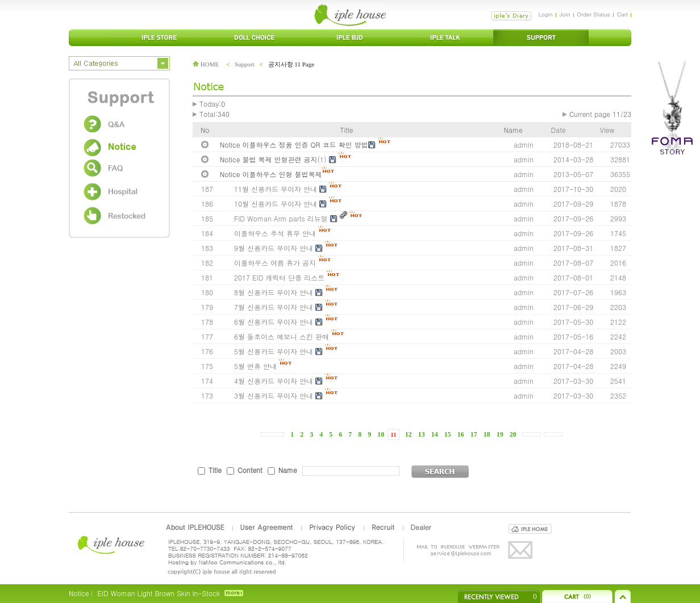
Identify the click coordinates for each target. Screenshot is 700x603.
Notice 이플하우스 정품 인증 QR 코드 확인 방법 (294, 145)
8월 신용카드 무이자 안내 (274, 292)
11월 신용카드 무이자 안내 (276, 189)
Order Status (594, 14)
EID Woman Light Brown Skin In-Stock (158, 593)
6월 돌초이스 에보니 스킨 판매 (282, 336)
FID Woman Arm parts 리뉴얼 (281, 218)
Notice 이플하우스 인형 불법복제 (271, 174)
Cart (622, 14)
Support (245, 64)
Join (565, 14)
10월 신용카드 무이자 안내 (276, 204)
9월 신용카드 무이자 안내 (274, 248)
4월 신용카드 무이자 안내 (274, 381)
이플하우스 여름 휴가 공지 (275, 263)
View (607, 130)
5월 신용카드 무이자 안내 (274, 351)
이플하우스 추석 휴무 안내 (275, 233)
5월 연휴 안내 (255, 366)
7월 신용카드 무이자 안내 (274, 307)
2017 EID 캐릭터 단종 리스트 (279, 277)
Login (545, 14)
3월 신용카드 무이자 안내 (274, 395)
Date (559, 130)
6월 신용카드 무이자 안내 (274, 322)
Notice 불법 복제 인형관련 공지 (269, 159)
